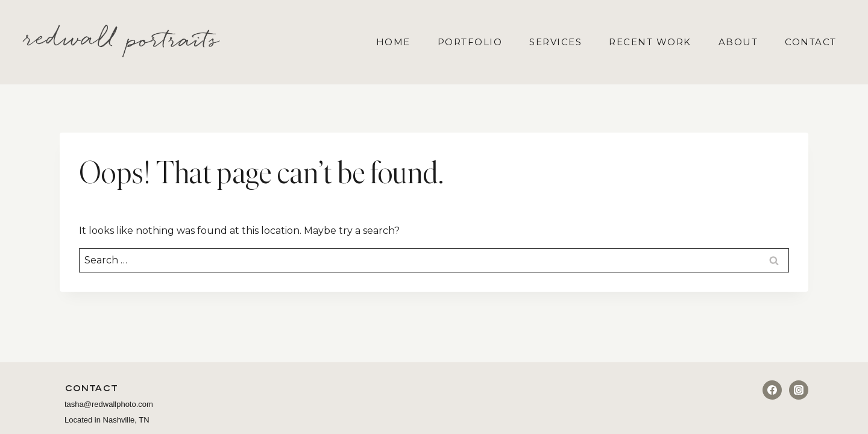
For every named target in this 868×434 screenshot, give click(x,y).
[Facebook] (772, 390)
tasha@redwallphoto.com (109, 404)
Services (555, 42)
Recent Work (650, 42)
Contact (811, 42)
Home (393, 42)
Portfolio (470, 42)
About (738, 42)
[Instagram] (799, 390)
